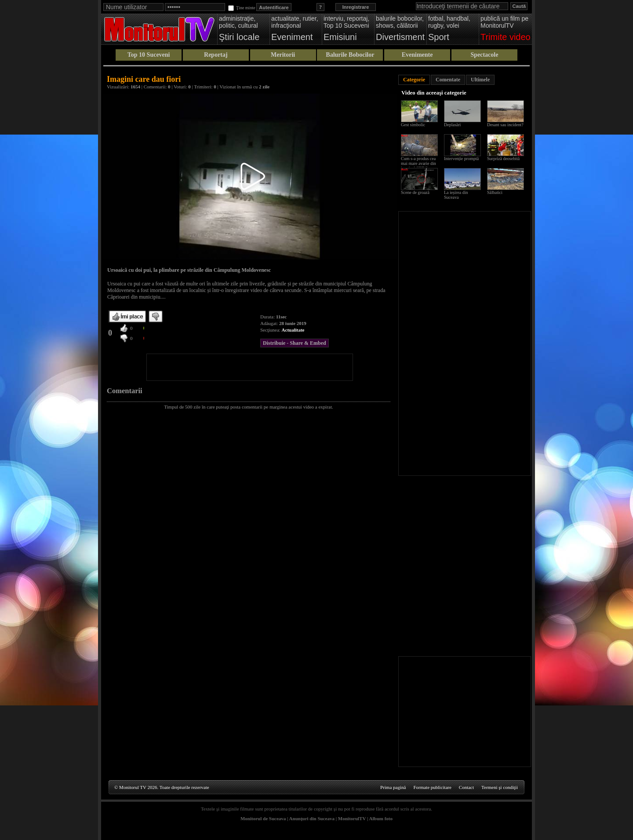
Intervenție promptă (461, 159)
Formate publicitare (432, 787)
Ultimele (480, 80)
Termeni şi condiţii (500, 787)
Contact (466, 787)
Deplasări (452, 125)
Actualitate (293, 330)
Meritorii (283, 55)
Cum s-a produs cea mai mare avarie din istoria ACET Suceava (420, 163)
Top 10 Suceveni (149, 55)
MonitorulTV (352, 818)
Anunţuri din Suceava (312, 818)
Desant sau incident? (505, 125)
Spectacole (484, 55)
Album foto (381, 818)
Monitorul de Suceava (263, 818)
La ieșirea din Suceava (456, 195)
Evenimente (417, 55)
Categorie (414, 80)
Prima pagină (393, 787)
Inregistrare (356, 7)
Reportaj (216, 55)
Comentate (448, 80)
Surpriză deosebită (503, 159)
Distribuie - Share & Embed (295, 343)
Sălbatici (495, 192)
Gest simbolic (413, 125)
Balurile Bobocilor (350, 55)
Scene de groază (415, 192)
